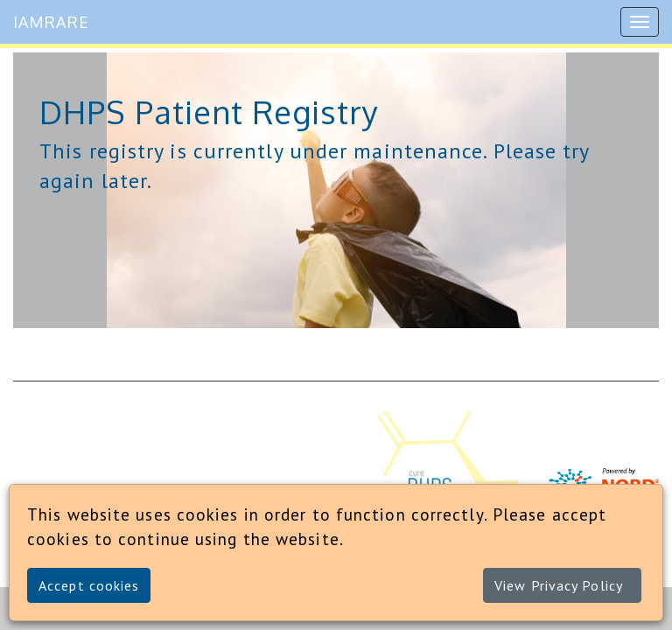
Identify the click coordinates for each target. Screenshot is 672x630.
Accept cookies (89, 585)
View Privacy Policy (559, 585)
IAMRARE (51, 22)
